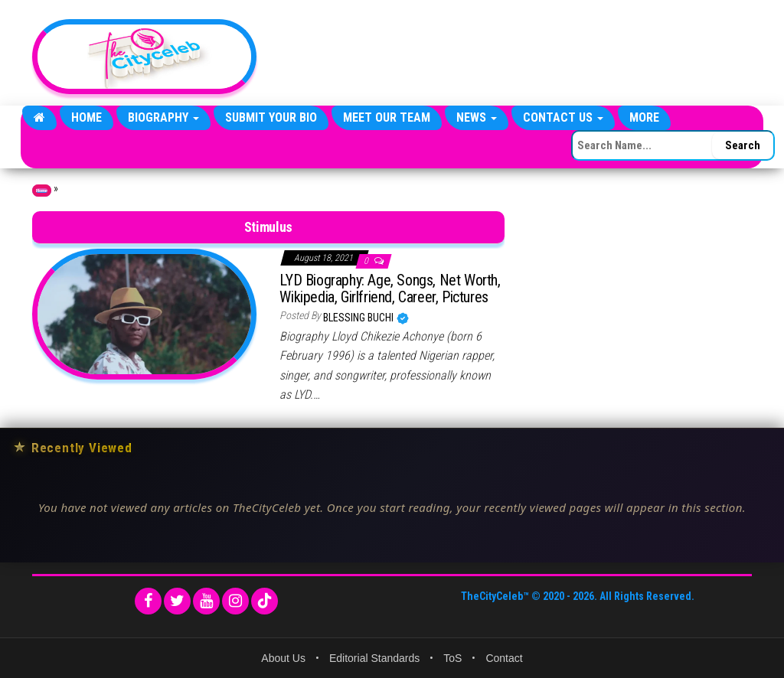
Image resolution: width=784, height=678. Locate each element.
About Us (283, 658)
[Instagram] (235, 601)
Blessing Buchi (359, 318)
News (477, 117)
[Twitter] (177, 601)
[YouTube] (206, 601)
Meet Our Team (387, 117)
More (644, 117)
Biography (163, 117)
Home (87, 117)
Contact (504, 658)
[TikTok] (265, 601)
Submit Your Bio (271, 117)
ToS (452, 658)
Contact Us (563, 117)
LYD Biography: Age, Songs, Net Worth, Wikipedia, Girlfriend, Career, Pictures (390, 288)
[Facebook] (148, 601)
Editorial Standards (374, 658)
